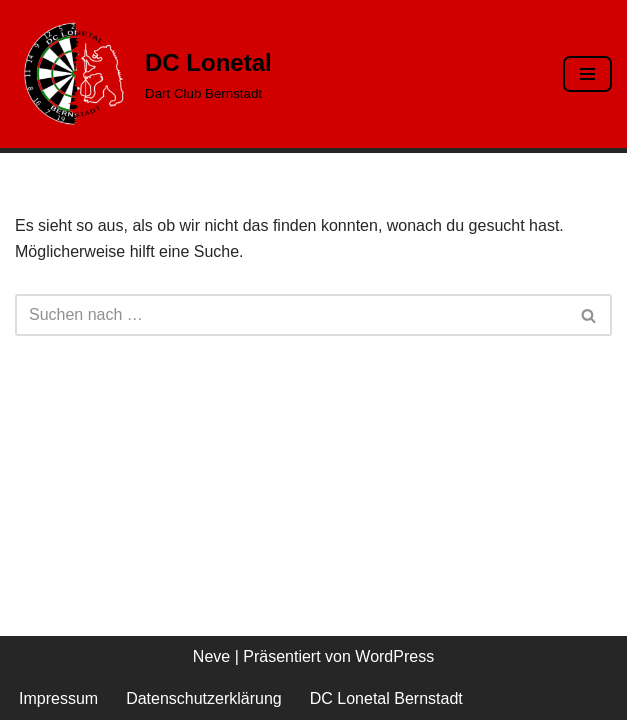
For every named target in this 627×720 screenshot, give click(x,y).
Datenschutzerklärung (204, 698)
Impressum (58, 698)
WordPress (394, 656)
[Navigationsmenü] (587, 74)
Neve (211, 656)
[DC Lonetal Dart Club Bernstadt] (143, 74)
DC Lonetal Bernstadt (386, 698)
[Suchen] (291, 315)
